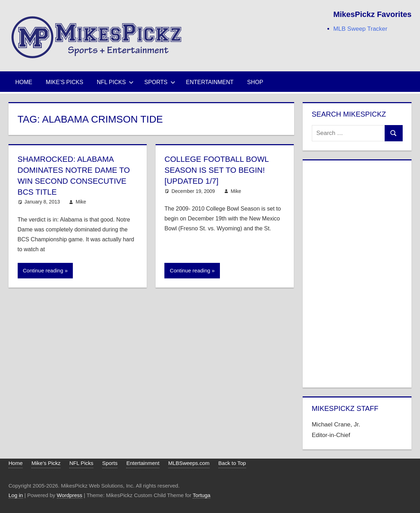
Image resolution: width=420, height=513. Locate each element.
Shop (255, 82)
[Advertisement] (357, 272)
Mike (81, 202)
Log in (16, 495)
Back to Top (232, 463)
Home (24, 82)
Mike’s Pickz (46, 463)
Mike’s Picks (65, 82)
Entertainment (210, 82)
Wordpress (70, 495)
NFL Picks (115, 82)
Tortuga (202, 495)
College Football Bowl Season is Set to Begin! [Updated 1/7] (216, 170)
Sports (160, 82)
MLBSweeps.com (189, 463)
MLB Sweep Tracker (360, 29)
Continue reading (43, 270)
